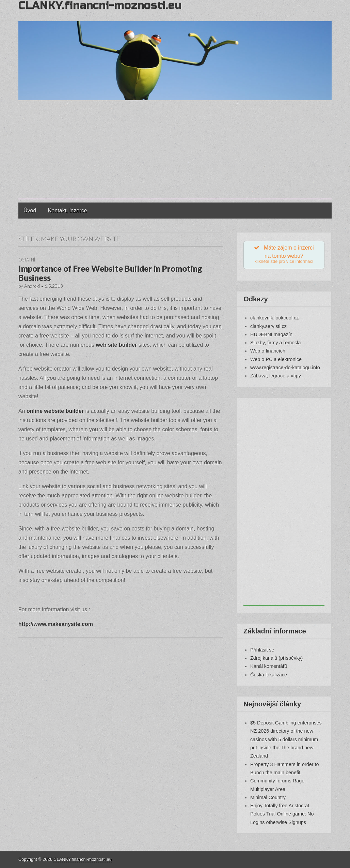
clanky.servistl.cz (268, 327)
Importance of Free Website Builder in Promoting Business (110, 273)
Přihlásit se (262, 650)
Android (32, 286)
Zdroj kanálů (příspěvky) (276, 658)
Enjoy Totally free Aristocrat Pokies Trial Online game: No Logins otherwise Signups (282, 815)
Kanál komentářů (269, 667)
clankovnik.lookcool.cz (274, 318)
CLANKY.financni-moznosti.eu (82, 859)
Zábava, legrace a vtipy (276, 376)
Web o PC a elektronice (276, 360)
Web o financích (268, 351)
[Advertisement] (175, 151)
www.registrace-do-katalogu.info (285, 368)
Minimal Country (268, 798)
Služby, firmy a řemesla (275, 343)
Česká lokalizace (269, 675)
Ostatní (27, 260)
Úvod (30, 211)
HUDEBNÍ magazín (271, 335)
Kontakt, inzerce (68, 211)
